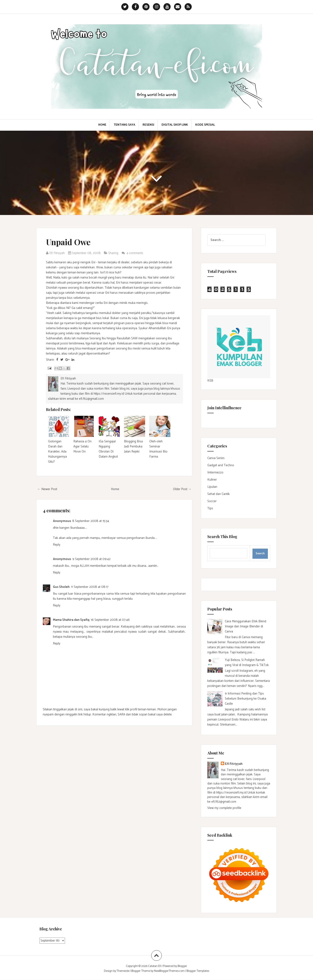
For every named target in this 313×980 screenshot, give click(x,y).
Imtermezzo (215, 472)
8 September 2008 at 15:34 (91, 521)
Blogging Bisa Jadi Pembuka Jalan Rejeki (133, 447)
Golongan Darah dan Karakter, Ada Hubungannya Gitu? (57, 452)
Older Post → (182, 489)
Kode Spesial (205, 125)
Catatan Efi (155, 966)
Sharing (113, 253)
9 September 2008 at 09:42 (91, 559)
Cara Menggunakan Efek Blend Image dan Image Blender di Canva (246, 626)
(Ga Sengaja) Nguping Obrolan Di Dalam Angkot (108, 449)
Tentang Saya (124, 125)
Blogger (182, 966)
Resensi (148, 125)
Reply (57, 545)
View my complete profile (224, 808)
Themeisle (123, 971)
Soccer (212, 501)
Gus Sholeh (61, 587)
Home (102, 125)
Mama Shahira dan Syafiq (71, 620)
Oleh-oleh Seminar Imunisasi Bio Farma (158, 449)
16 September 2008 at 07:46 (110, 620)
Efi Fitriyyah (234, 764)
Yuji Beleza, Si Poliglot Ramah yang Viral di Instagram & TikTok (247, 663)
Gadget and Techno (221, 465)
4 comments (135, 253)
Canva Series (216, 458)
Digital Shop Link (175, 125)
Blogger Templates (198, 971)
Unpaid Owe (68, 242)
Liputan (212, 487)
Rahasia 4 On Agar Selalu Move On (82, 447)
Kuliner (212, 480)
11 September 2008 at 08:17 (90, 587)
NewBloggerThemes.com (169, 971)
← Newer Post (47, 489)
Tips (210, 508)
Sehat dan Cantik (219, 494)
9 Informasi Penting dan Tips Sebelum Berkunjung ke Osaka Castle (246, 699)
